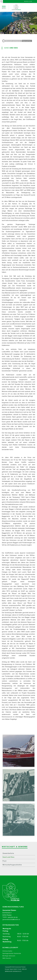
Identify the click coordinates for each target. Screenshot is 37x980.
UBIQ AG (24, 969)
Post (5, 861)
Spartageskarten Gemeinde (12, 956)
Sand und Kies (8, 857)
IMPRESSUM (8, 971)
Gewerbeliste (8, 853)
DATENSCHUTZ (17, 971)
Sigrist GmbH (13, 969)
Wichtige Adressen (9, 959)
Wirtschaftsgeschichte (12, 865)
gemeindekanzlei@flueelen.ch (11, 922)
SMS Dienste (7, 961)
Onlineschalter (7, 954)
